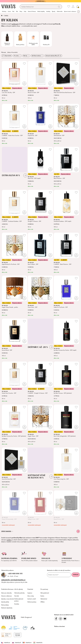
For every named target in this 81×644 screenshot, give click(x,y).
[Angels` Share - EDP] (40, 425)
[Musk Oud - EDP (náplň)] (40, 167)
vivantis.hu (32, 635)
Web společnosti (45, 593)
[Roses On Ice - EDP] (66, 508)
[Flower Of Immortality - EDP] (15, 508)
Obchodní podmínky (19, 593)
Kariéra (42, 596)
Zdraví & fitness (32, 11)
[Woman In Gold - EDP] (40, 81)
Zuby (25, 11)
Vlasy (21, 11)
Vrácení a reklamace (6, 596)
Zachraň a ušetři (32, 599)
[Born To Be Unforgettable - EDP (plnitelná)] (66, 425)
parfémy (9, 540)
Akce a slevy (31, 596)
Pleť (13, 11)
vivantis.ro (23, 635)
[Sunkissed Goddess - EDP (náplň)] (66, 210)
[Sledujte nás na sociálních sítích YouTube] (65, 618)
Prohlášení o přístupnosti (49, 641)
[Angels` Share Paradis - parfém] (15, 296)
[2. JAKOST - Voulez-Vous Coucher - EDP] (15, 124)
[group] (4, 12)
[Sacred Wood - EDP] (15, 339)
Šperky (54, 11)
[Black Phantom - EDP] (66, 167)
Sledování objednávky (7, 608)
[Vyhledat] (59, 7)
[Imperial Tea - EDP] (40, 124)
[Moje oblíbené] (69, 6)
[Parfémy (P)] (46, 39)
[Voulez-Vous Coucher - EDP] (15, 382)
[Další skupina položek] (78, 12)
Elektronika (60, 11)
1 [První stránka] (78, 531)
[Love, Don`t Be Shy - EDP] (15, 81)
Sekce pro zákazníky (6, 593)
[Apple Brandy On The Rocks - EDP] (15, 253)
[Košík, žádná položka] (78, 6)
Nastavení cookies (7, 641)
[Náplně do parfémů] (7, 39)
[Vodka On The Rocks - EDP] (66, 296)
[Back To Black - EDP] (40, 253)
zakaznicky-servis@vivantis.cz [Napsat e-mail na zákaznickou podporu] (13, 579)
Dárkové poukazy (32, 602)
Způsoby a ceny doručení (8, 599)
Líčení (9, 11)
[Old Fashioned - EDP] (66, 124)
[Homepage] (8, 6)
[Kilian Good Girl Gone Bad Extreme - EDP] (66, 81)
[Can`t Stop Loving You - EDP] (66, 468)
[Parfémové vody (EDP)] (33, 39)
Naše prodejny (5, 605)
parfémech (15, 24)
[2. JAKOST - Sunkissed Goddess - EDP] (15, 210)
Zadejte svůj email (53, 575)
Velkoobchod (44, 599)
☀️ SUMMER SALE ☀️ (40, 1)
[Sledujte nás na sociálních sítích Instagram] (61, 618)
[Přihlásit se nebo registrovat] (73, 6)
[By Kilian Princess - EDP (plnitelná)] (66, 382)
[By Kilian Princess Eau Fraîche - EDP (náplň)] (66, 339)
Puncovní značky (34, 641)
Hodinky (48, 11)
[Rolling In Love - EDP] (40, 508)
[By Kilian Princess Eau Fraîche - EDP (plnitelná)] (15, 425)
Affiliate (43, 602)
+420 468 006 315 (10, 573)
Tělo (17, 11)
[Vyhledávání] (39, 7)
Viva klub (17, 596)
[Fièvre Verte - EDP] (40, 296)
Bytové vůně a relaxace (70, 11)
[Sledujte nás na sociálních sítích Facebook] (56, 618)
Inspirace (30, 593)
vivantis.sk (14, 635)
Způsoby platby (5, 602)
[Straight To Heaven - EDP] (40, 210)
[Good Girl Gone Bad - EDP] (15, 468)
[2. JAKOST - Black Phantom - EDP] (66, 253)
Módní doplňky (41, 11)
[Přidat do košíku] (24, 83)
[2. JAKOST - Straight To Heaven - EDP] (40, 382)
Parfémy (4, 11)
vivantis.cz (5, 635)
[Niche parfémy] (20, 39)
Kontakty (17, 604)
